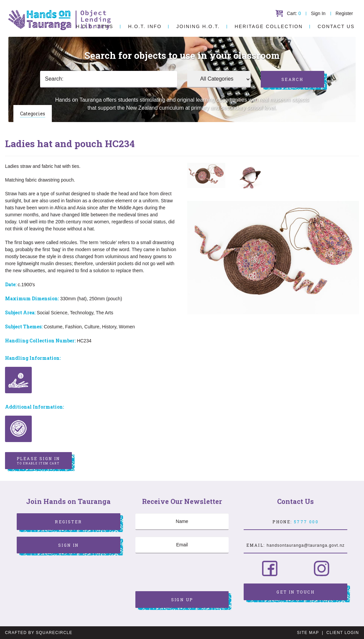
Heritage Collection (269, 26)
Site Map (308, 633)
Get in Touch (295, 592)
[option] (206, 175)
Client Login (343, 633)
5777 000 (306, 522)
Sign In (318, 13)
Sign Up (182, 600)
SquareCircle (54, 633)
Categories (33, 114)
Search (292, 79)
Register (344, 13)
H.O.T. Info (145, 26)
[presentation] (186, 573)
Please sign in (38, 461)
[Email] (182, 545)
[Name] (182, 522)
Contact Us (336, 26)
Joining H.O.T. (198, 26)
